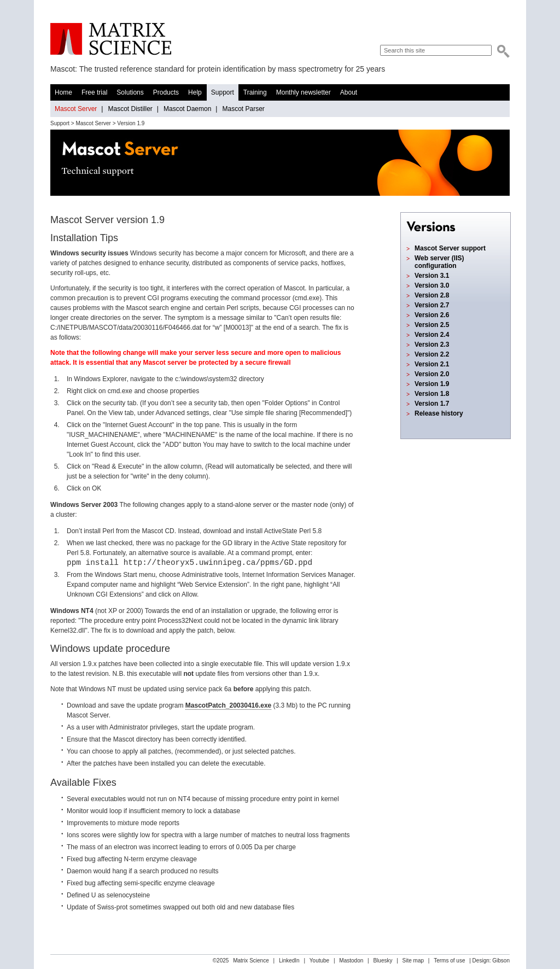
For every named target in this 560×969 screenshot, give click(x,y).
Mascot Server (76, 109)
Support (223, 92)
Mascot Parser (243, 109)
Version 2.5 (432, 325)
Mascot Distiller (130, 109)
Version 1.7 (432, 404)
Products (166, 92)
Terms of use (449, 961)
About (349, 92)
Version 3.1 (432, 276)
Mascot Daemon (187, 109)
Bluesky (383, 961)
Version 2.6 (432, 315)
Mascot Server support (450, 248)
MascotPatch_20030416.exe (228, 705)
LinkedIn (289, 961)
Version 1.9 (432, 384)
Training (255, 92)
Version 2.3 (432, 345)
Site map (413, 961)
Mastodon (351, 961)
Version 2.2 (432, 354)
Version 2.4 (432, 335)
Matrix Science (111, 39)
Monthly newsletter (304, 92)
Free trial (94, 92)
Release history (439, 413)
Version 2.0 (432, 374)
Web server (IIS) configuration (439, 262)
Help (195, 92)
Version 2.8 (432, 295)
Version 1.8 (432, 394)
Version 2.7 (432, 305)
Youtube (319, 961)
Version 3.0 (432, 285)
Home (63, 92)
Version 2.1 (432, 364)
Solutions (130, 92)
